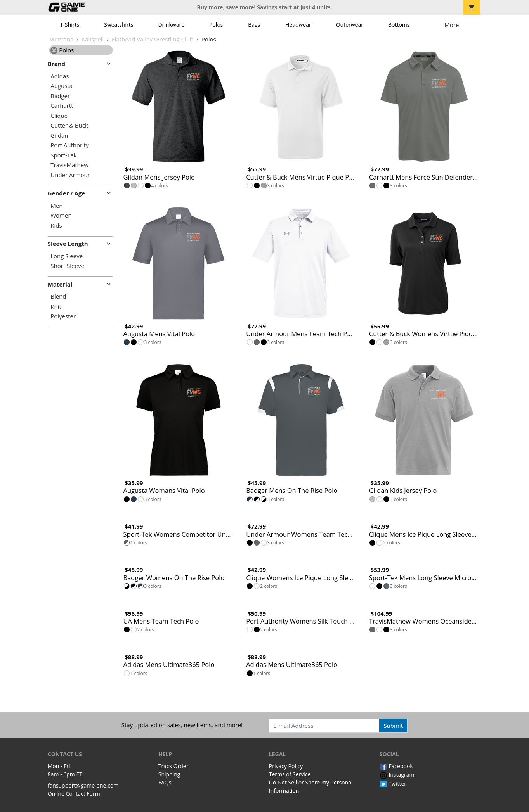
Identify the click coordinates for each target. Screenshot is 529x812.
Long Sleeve (67, 256)
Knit (56, 307)
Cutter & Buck (69, 125)
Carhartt (62, 106)
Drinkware (171, 25)
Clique (59, 116)
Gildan (59, 136)
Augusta (62, 86)
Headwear (298, 25)
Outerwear (350, 25)
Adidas (60, 76)
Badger (60, 96)
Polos (216, 25)
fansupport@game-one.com (83, 785)
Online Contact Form (74, 794)
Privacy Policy (286, 766)
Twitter (393, 783)
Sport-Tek (63, 155)
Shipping (169, 774)
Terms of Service (290, 774)
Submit (393, 726)
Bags (254, 25)
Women (61, 215)
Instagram (397, 775)
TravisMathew (69, 165)
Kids (56, 225)
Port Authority (69, 145)
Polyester (63, 316)
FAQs (165, 782)
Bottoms (399, 25)
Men (56, 206)
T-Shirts (70, 25)
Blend (58, 296)
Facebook (396, 766)
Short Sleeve (67, 266)
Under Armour (70, 175)
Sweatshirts (119, 25)
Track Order (173, 766)
